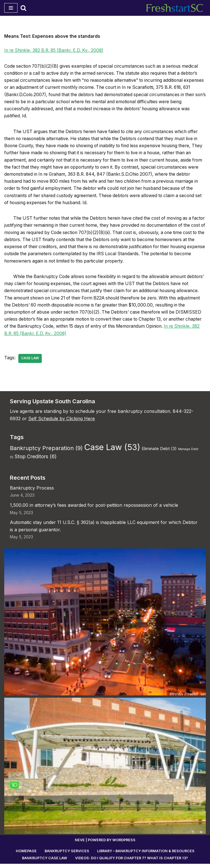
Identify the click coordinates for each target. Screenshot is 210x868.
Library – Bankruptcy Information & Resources (146, 855)
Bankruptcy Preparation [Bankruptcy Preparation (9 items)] (46, 452)
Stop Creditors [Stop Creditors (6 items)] (36, 460)
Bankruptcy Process (32, 492)
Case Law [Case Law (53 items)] (112, 451)
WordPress (124, 844)
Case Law (30, 362)
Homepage (26, 855)
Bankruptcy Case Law (44, 862)
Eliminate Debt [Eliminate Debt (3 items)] (159, 453)
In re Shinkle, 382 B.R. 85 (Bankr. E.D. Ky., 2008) (56, 50)
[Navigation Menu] (11, 8)
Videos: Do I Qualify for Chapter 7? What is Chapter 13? (132, 862)
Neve (79, 844)
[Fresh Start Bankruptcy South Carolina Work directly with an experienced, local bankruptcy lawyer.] (176, 8)
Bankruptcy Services (66, 855)
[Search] (23, 8)
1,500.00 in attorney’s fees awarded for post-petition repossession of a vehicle (94, 509)
